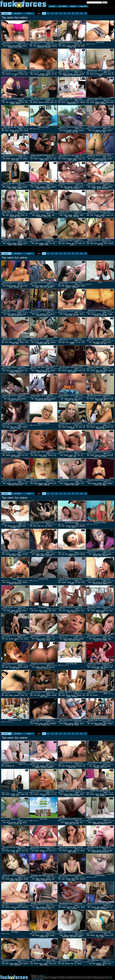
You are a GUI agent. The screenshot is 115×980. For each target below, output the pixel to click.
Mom (55, 483)
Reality (52, 102)
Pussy (17, 130)
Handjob (103, 130)
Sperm (104, 485)
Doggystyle (12, 372)
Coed (44, 640)
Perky (19, 216)
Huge (47, 75)
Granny (71, 455)
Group (77, 526)
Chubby (72, 244)
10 (81, 13)
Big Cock (22, 102)
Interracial (11, 47)
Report (4, 40)
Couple (17, 74)
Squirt (17, 102)
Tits (13, 74)
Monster (105, 583)
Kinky (17, 343)
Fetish (39, 526)
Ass (53, 74)
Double (49, 215)
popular (52, 6)
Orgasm (74, 880)
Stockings (81, 130)
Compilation (75, 287)
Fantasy (83, 907)
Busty (14, 46)
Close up (36, 74)
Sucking (72, 343)
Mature (22, 342)
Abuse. (42, 979)
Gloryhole (110, 159)
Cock (75, 456)
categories (83, 6)
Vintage (102, 936)
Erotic (42, 612)
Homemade (103, 908)
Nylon (55, 159)
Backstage (11, 485)
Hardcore (19, 46)
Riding (83, 342)
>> (85, 13)
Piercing (20, 244)
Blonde (92, 74)
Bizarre (105, 483)
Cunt (112, 215)
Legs (46, 526)
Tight (44, 852)
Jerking (81, 215)
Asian (35, 46)
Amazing (25, 427)
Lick (102, 244)
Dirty (112, 427)
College (44, 400)
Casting (19, 582)
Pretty (44, 795)
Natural (83, 46)
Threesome (39, 216)
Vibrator (50, 526)
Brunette (9, 46)
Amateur (92, 102)
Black (16, 47)
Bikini (18, 159)
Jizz (15, 75)
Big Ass (97, 74)
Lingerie (74, 160)
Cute (54, 243)
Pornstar (24, 46)
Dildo (26, 102)
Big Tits (70, 47)
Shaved (70, 103)
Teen (15, 427)
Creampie (77, 483)
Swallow (101, 160)
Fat (76, 342)
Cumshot (68, 46)
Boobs (109, 74)
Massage (73, 75)
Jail (46, 160)
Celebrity (41, 243)
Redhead (47, 102)
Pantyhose (76, 216)
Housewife (25, 554)
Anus (26, 74)
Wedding (95, 695)
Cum (74, 47)
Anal (7, 102)
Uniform (42, 160)
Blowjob (39, 46)
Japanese (74, 46)
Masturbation (41, 47)
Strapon (18, 103)
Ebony (93, 159)
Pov (100, 132)
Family (77, 485)
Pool (13, 160)
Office (71, 216)
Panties (15, 244)
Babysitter (99, 965)
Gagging (14, 132)
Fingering (97, 215)
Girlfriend (76, 370)
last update (63, 6)
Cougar (17, 485)
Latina (75, 159)
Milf (79, 46)
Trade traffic (41, 976)
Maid (53, 215)
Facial (49, 46)
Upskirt (20, 427)
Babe (93, 130)
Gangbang (53, 399)
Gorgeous (16, 287)
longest (73, 6)
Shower (22, 215)
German (50, 483)
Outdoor (20, 47)
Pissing (74, 527)
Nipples (81, 187)
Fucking (26, 130)
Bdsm (65, 130)
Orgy (70, 527)
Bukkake (110, 483)
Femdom (13, 103)
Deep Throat (67, 75)
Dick (50, 216)
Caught (49, 188)
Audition (16, 583)
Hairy (111, 667)
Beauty (105, 456)
